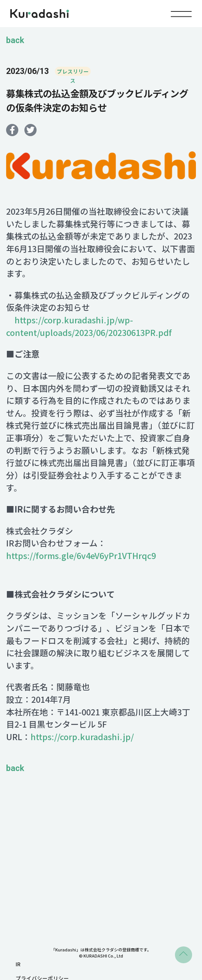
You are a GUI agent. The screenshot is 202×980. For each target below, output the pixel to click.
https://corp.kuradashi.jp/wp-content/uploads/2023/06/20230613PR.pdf (89, 326)
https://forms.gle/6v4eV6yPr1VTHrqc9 (81, 556)
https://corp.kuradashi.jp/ (82, 737)
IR (18, 964)
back (15, 41)
